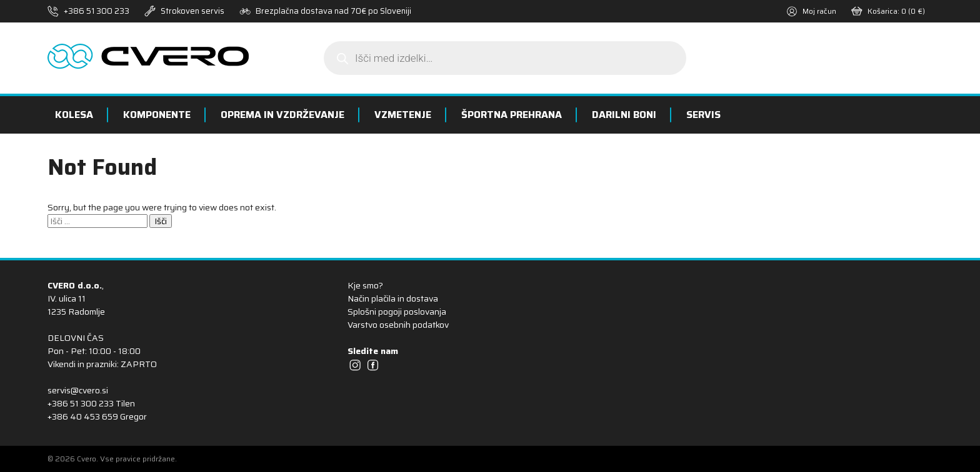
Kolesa (74, 115)
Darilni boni (624, 115)
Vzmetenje (403, 115)
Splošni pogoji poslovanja (397, 312)
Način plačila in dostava (393, 298)
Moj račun (811, 11)
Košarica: (888, 11)
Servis (703, 115)
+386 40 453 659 (83, 416)
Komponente (157, 115)
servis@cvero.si (78, 390)
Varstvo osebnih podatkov (398, 325)
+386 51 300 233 (97, 11)
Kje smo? (365, 285)
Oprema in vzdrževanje (282, 115)
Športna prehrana (512, 115)
